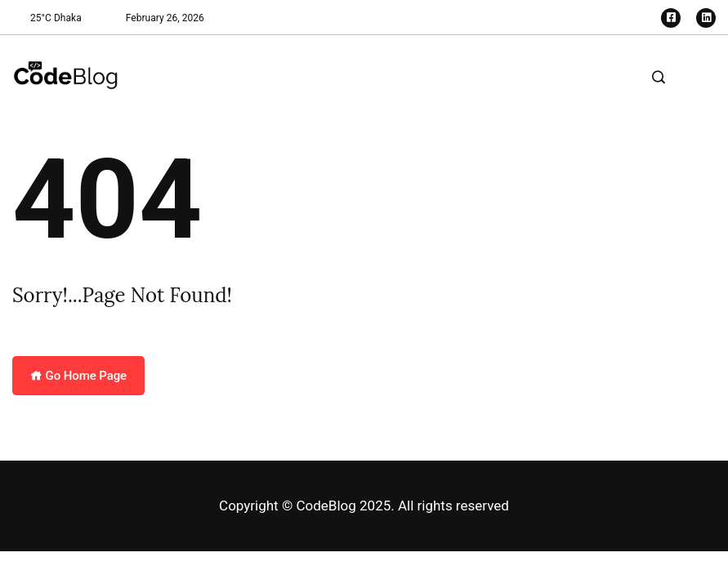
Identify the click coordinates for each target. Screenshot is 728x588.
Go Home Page (78, 376)
